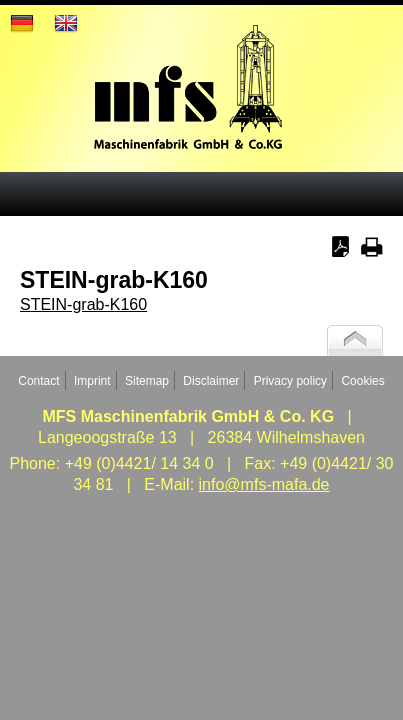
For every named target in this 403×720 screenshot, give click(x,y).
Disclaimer (211, 381)
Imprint (92, 381)
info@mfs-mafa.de (264, 484)
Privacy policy (290, 381)
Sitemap (147, 381)
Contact (38, 381)
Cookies (362, 381)
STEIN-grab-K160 (83, 304)
